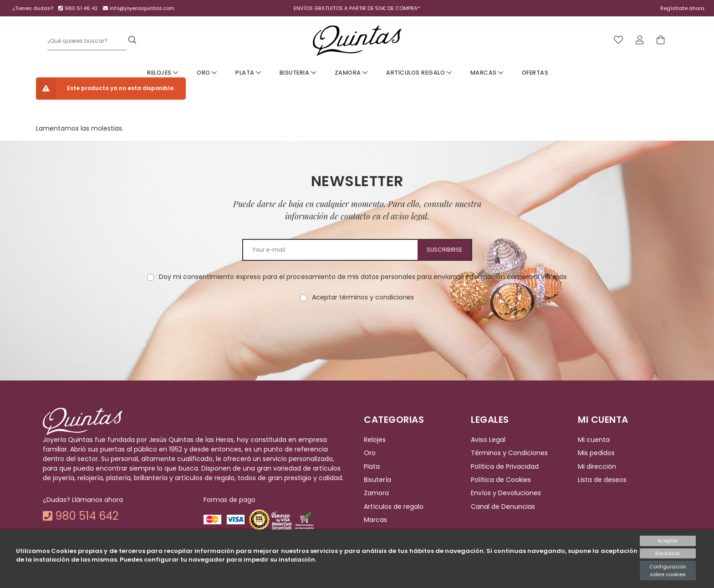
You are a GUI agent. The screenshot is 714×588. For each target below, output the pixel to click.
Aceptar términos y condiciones (363, 297)
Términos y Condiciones (509, 453)
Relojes (163, 73)
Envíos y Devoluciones (506, 493)
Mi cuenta (594, 440)
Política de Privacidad (505, 466)
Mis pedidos (596, 453)
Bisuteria (298, 73)
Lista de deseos (602, 480)
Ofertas (535, 73)
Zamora (351, 73)
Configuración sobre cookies (668, 570)
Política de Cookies (501, 480)
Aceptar (668, 541)
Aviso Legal (488, 440)
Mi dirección (597, 466)
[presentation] (357, 331)
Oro (207, 73)
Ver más (554, 277)
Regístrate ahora (682, 8)
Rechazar (668, 553)
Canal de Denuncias (503, 507)
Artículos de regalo (394, 507)
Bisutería (377, 480)
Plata (248, 73)
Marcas (487, 73)
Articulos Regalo (419, 73)
